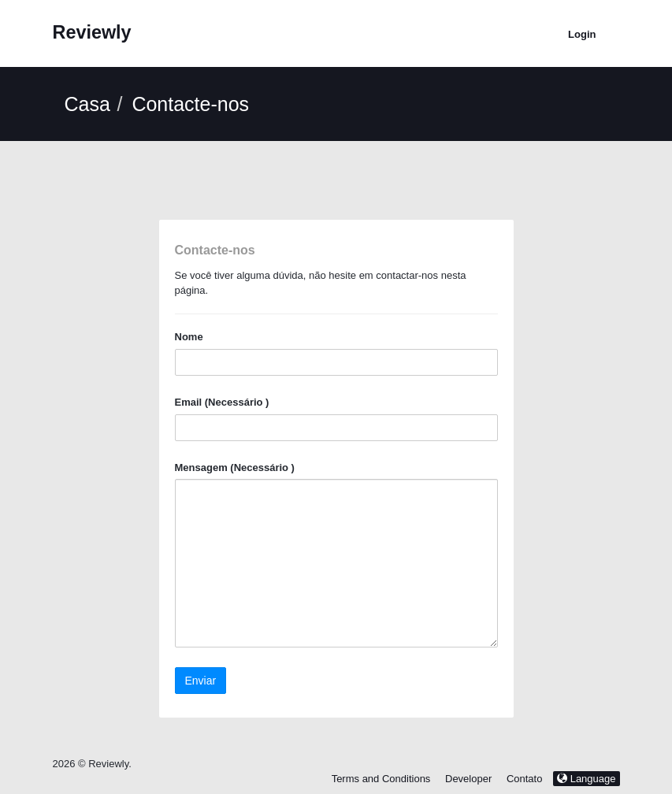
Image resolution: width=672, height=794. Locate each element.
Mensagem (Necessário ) (235, 467)
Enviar (201, 681)
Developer (468, 779)
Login (582, 34)
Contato (526, 779)
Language (586, 779)
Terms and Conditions (381, 779)
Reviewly (92, 32)
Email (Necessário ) (222, 402)
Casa (87, 104)
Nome (189, 337)
